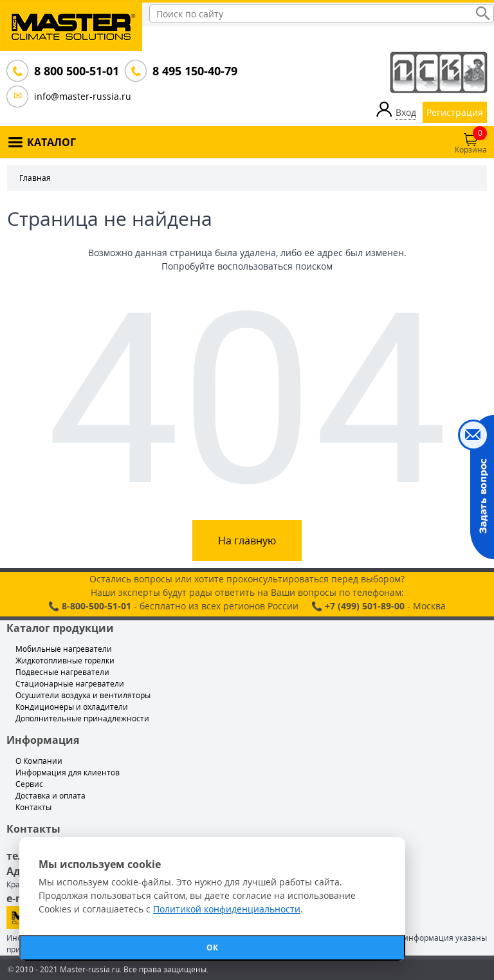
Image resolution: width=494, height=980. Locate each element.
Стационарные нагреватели (70, 684)
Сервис (29, 784)
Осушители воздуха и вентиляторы (83, 695)
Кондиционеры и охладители (72, 707)
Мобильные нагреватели (64, 649)
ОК (212, 948)
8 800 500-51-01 (75, 71)
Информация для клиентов (68, 772)
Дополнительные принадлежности (82, 718)
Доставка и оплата (50, 796)
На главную (247, 541)
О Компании (39, 761)
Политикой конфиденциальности (227, 909)
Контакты (33, 807)
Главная (35, 178)
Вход (406, 112)
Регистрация (455, 112)
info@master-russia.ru (83, 96)
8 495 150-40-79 (194, 71)
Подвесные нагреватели (62, 672)
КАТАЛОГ (51, 142)
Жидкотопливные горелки (65, 661)
